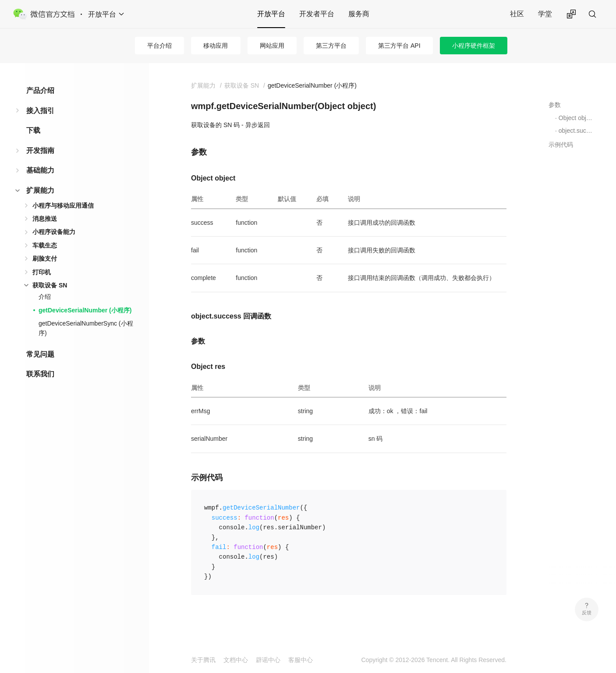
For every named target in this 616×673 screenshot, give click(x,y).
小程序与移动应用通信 (63, 205)
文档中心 (236, 660)
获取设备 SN (50, 285)
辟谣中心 (268, 660)
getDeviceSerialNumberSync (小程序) (86, 328)
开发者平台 (317, 14)
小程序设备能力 (54, 232)
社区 (517, 14)
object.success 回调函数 (576, 131)
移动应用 (216, 46)
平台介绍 (159, 46)
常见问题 (40, 354)
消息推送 (45, 219)
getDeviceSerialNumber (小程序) (85, 310)
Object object (576, 118)
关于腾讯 (203, 660)
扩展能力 (40, 190)
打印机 (42, 272)
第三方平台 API (399, 46)
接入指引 (40, 111)
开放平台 (271, 14)
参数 (555, 105)
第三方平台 (331, 46)
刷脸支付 (45, 259)
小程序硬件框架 (474, 46)
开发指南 (40, 151)
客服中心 (301, 660)
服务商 (359, 14)
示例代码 (561, 145)
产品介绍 (40, 90)
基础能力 (40, 170)
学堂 (545, 14)
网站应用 (272, 46)
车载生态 (45, 245)
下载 (33, 130)
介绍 (45, 297)
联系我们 (40, 374)
